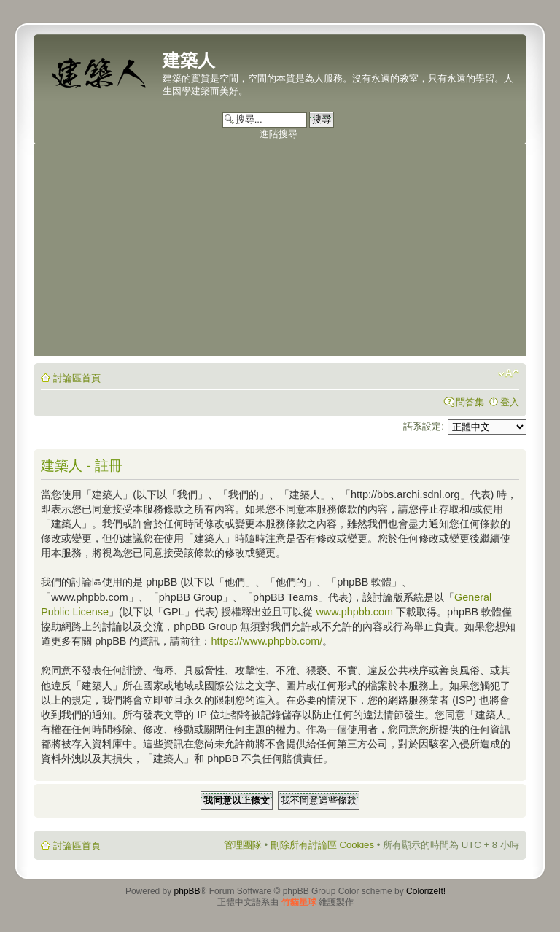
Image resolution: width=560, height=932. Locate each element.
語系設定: (424, 426)
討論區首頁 (77, 378)
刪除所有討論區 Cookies (322, 845)
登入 (510, 402)
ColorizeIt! (426, 891)
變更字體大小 (509, 373)
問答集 (470, 402)
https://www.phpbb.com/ (267, 641)
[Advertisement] (280, 254)
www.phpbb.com (354, 612)
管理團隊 (243, 845)
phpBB (187, 891)
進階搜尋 (279, 134)
